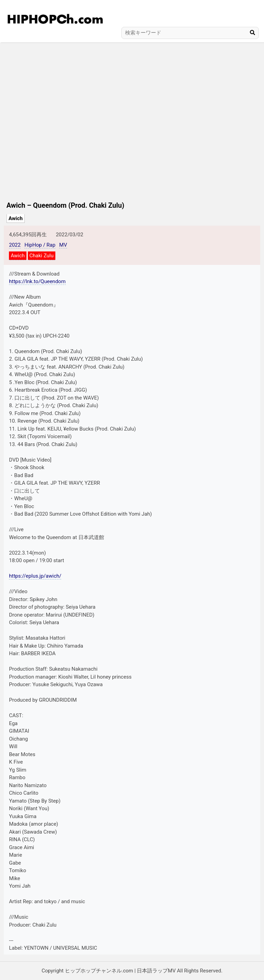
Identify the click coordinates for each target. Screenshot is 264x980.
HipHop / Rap (40, 245)
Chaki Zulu (42, 256)
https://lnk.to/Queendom (37, 281)
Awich (16, 218)
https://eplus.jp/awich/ (35, 576)
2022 (15, 245)
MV (63, 245)
